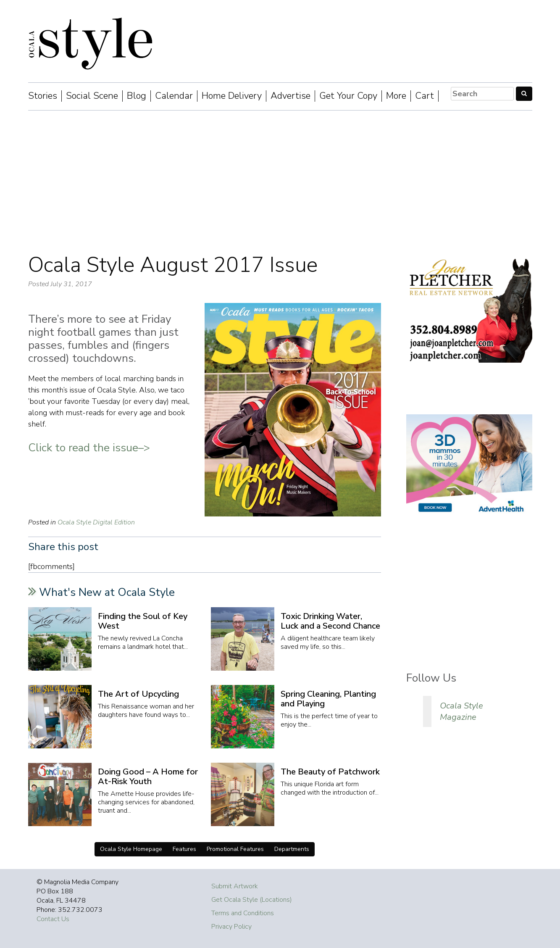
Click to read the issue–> (89, 448)
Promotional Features (235, 849)
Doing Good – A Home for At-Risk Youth (148, 777)
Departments (292, 849)
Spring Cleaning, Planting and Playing (328, 699)
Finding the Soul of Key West (143, 621)
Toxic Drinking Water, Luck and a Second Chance (330, 621)
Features (184, 849)
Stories (43, 96)
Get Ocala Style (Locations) (252, 900)
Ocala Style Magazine (461, 711)
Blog (137, 96)
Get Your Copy (348, 96)
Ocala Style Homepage (131, 849)
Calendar (174, 96)
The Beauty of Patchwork (330, 772)
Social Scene (92, 96)
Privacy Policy (231, 927)
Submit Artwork (235, 886)
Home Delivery (232, 96)
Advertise (291, 96)
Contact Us (53, 919)
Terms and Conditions (243, 913)
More (396, 96)
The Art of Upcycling (138, 694)
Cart (425, 96)
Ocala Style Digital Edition (96, 522)
